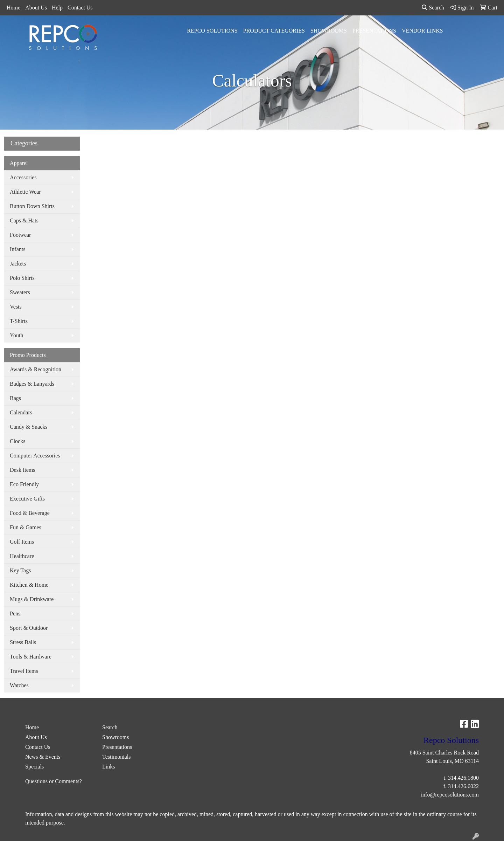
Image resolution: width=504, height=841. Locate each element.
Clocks (17, 441)
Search (433, 8)
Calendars (21, 412)
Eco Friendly (24, 484)
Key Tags (20, 570)
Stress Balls (23, 642)
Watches (19, 685)
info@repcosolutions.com (450, 795)
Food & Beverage (30, 513)
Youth (16, 335)
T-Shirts (19, 321)
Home (13, 8)
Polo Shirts (22, 278)
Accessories (23, 177)
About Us (36, 8)
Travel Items (24, 671)
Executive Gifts (27, 499)
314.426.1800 (463, 778)
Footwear (20, 235)
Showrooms (329, 31)
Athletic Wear (25, 192)
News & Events (43, 757)
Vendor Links (422, 31)
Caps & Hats (24, 220)
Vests (16, 307)
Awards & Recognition (36, 369)
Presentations (374, 31)
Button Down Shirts (32, 206)
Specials (34, 767)
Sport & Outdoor (29, 628)
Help (57, 8)
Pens (15, 613)
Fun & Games (26, 527)
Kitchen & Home (29, 585)
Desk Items (22, 470)
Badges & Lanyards (32, 384)
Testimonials (117, 757)
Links (108, 767)
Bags (15, 398)
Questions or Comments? (54, 781)
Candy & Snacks (29, 427)
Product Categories (274, 31)
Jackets (18, 264)
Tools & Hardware (31, 657)
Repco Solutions (212, 31)
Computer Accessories (35, 456)
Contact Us (80, 8)
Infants (17, 249)
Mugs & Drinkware (32, 599)
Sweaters (20, 292)
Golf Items (22, 542)
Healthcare (22, 556)
